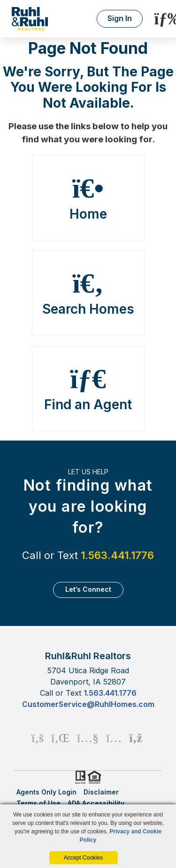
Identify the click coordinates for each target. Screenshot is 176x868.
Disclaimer (101, 792)
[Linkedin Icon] (60, 738)
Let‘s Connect (88, 589)
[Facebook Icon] (38, 738)
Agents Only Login (46, 792)
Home (88, 198)
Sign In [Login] (120, 18)
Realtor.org (80, 777)
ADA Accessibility (96, 803)
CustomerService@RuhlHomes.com (88, 704)
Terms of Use (38, 803)
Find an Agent (88, 389)
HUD (96, 777)
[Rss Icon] (136, 738)
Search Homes (88, 293)
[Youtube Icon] (88, 738)
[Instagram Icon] (114, 738)
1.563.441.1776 (117, 555)
